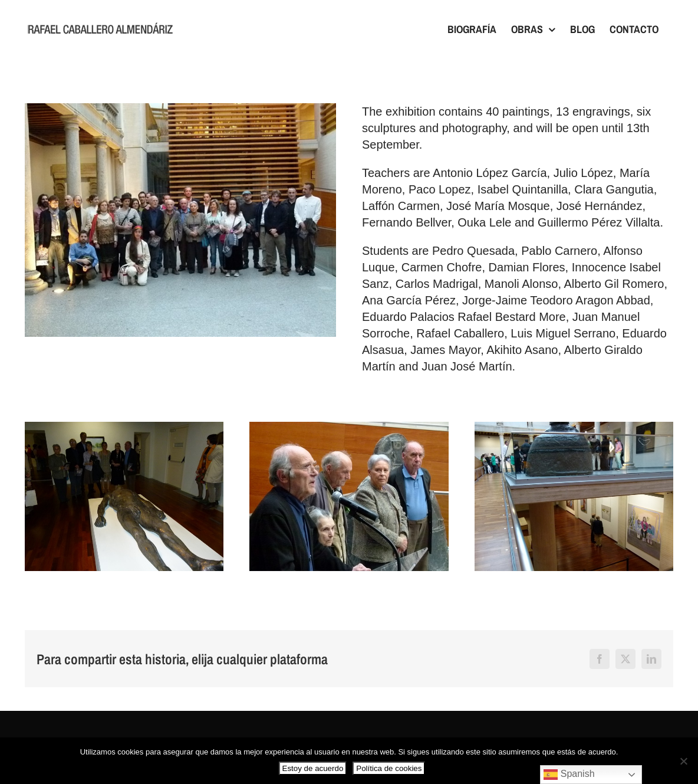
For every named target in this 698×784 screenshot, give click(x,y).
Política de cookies (389, 768)
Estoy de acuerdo (313, 768)
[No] (683, 761)
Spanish (569, 775)
